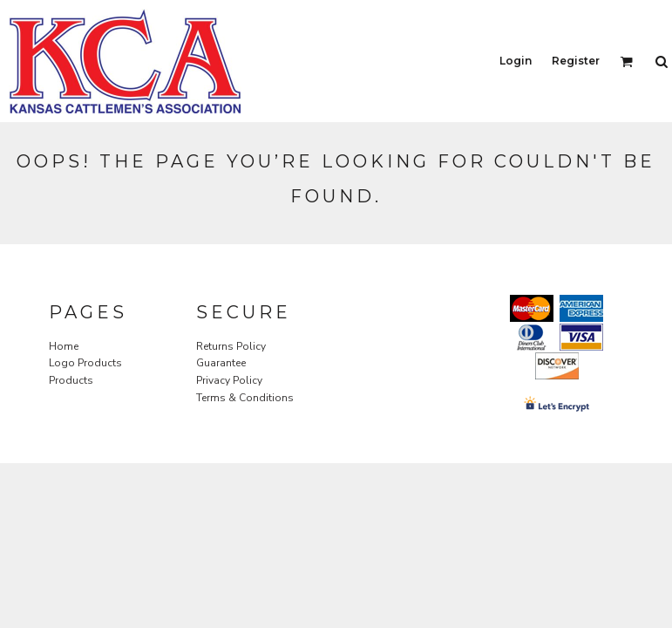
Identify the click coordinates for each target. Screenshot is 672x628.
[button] (626, 61)
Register (576, 61)
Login (516, 61)
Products (71, 380)
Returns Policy (231, 346)
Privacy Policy (229, 380)
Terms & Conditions (245, 398)
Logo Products (85, 363)
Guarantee (221, 363)
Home (64, 346)
